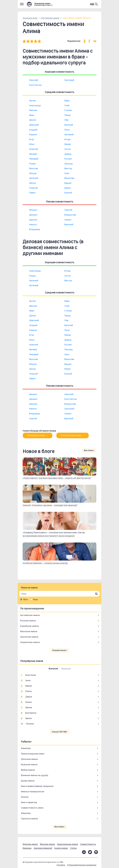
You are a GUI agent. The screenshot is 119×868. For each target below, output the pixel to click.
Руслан (68, 159)
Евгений (69, 125)
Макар (68, 144)
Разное (25, 797)
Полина (27, 724)
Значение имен (30, 18)
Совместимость (88, 844)
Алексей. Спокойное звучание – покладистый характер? (50, 505)
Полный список (60, 650)
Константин (35, 85)
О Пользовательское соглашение (82, 865)
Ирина (26, 708)
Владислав (70, 215)
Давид (68, 154)
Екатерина (28, 713)
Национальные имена (68, 844)
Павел (32, 193)
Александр (35, 105)
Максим (33, 110)
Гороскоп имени (29, 819)
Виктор (68, 168)
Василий (69, 224)
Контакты (61, 865)
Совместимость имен (32, 808)
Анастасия (28, 675)
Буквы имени (28, 781)
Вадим (68, 183)
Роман (32, 164)
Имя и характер (29, 802)
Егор (32, 139)
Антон (68, 149)
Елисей (68, 193)
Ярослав (34, 168)
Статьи (73, 848)
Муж (35, 599)
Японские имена (29, 631)
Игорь (68, 139)
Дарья (26, 697)
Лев (66, 120)
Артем (32, 100)
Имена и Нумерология (33, 791)
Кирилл (33, 134)
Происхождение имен (33, 754)
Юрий (67, 188)
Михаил (33, 210)
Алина (26, 702)
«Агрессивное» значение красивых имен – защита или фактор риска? (57, 478)
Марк (67, 100)
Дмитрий (34, 125)
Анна (25, 681)
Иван (32, 115)
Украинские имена (30, 642)
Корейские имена (29, 626)
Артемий (69, 134)
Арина (26, 718)
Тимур (68, 115)
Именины (27, 848)
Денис (33, 183)
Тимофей (34, 159)
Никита (33, 224)
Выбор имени (28, 770)
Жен (25, 599)
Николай (34, 80)
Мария (26, 686)
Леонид (69, 164)
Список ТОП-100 (60, 732)
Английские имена (30, 615)
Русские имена (28, 621)
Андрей (33, 130)
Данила (33, 220)
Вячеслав (69, 178)
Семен (68, 220)
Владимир (35, 229)
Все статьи (89, 450)
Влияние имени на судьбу (35, 775)
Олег (67, 173)
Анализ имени (61, 848)
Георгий (33, 188)
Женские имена (29, 759)
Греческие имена (29, 637)
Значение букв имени (73, 435)
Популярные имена (50, 18)
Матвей (33, 154)
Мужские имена (29, 764)
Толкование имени (38, 435)
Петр (67, 130)
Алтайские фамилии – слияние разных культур (45, 563)
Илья (32, 144)
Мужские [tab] (66, 669)
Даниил (33, 215)
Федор (33, 173)
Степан (68, 110)
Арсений (34, 178)
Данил (33, 120)
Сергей (68, 210)
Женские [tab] (53, 669)
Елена (26, 691)
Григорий (69, 80)
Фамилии (26, 748)
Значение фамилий (43, 848)
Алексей (34, 149)
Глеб (67, 105)
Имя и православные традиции (37, 786)
